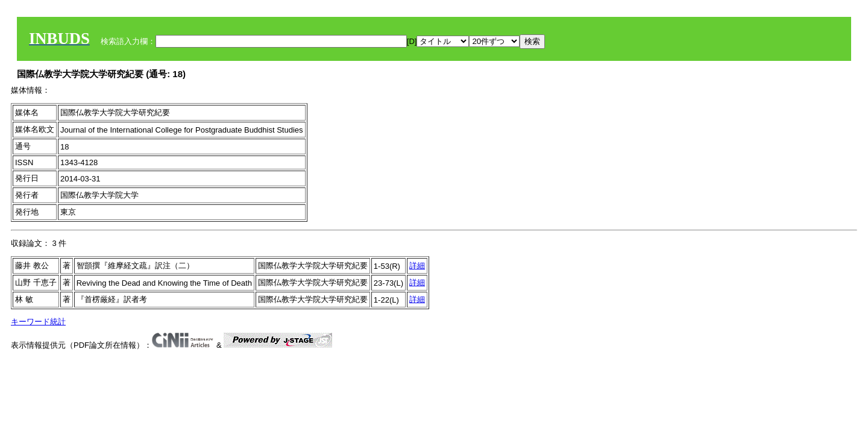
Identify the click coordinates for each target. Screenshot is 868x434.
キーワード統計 (38, 322)
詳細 (417, 266)
